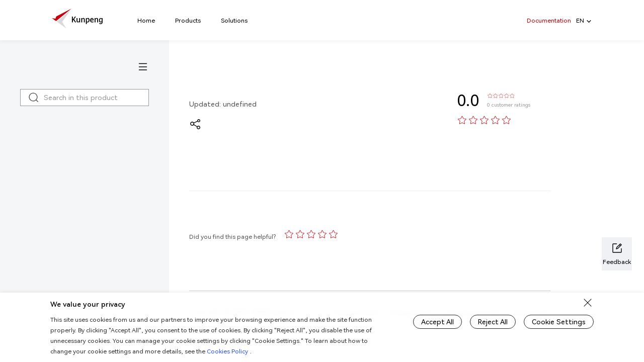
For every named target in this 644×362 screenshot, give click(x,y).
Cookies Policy (227, 351)
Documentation (549, 20)
